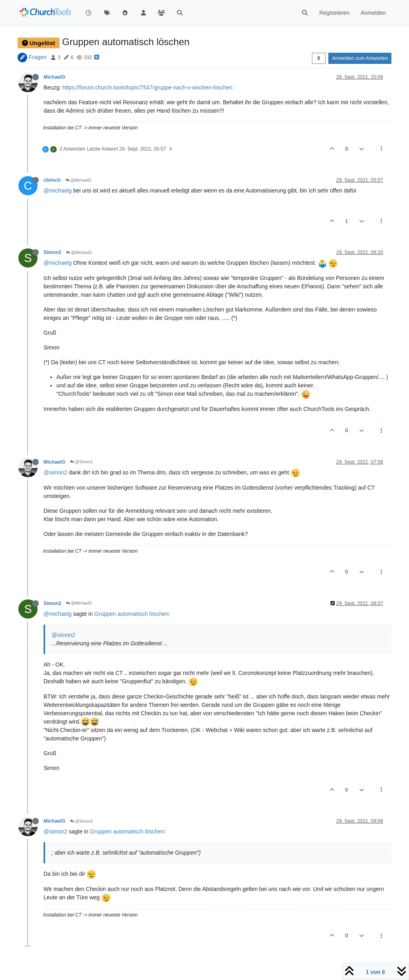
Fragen (38, 57)
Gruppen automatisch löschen (131, 614)
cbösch (52, 180)
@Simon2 (81, 462)
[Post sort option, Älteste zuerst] (319, 58)
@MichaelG (78, 180)
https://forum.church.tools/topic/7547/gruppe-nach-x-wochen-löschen (147, 87)
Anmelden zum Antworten (360, 58)
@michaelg (58, 190)
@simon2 (55, 472)
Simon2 (52, 252)
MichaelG (54, 77)
